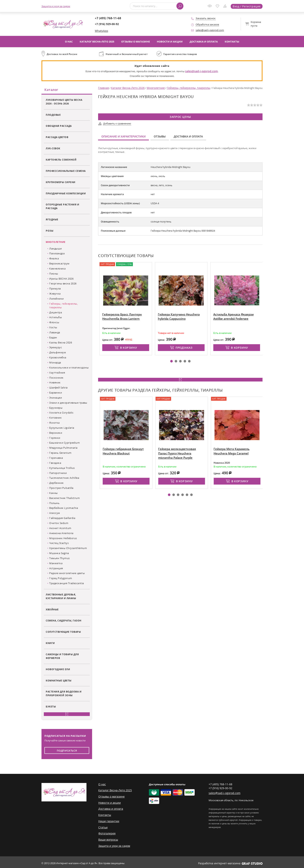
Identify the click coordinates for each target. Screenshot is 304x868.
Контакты (232, 42)
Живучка (55, 294)
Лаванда (55, 333)
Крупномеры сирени (61, 183)
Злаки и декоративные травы (68, 403)
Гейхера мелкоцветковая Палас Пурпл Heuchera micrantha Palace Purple (201, 451)
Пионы (54, 274)
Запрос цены (180, 116)
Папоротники (58, 473)
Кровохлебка (58, 358)
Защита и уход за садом (56, 6)
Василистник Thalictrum (64, 499)
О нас (69, 42)
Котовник (55, 418)
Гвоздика (55, 463)
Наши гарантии (108, 820)
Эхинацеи (56, 398)
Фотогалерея (106, 832)
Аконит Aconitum (60, 529)
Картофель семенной (61, 160)
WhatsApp (101, 31)
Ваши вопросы (107, 838)
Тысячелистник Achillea (64, 478)
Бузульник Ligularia (62, 428)
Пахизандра (57, 254)
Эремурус (56, 348)
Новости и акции (170, 42)
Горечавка (56, 458)
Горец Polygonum (61, 579)
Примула (55, 289)
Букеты (51, 707)
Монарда (55, 363)
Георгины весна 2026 (63, 284)
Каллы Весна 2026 (61, 343)
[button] (171, 360)
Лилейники (57, 299)
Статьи (102, 826)
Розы (50, 231)
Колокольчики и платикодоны (69, 368)
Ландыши (56, 249)
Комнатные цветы (59, 681)
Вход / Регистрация (247, 6)
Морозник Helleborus (63, 539)
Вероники (56, 433)
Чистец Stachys (59, 544)
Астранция (56, 569)
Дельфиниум (58, 353)
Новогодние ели (58, 670)
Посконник (56, 378)
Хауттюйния (57, 373)
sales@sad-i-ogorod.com (210, 30)
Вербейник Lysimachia (64, 508)
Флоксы (54, 323)
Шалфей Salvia (58, 388)
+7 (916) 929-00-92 (107, 24)
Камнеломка (57, 269)
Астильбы (56, 318)
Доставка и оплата (204, 42)
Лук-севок (53, 149)
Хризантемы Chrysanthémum (68, 549)
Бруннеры (56, 408)
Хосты (53, 328)
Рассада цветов (57, 138)
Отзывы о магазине (136, 42)
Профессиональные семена (66, 171)
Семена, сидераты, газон (64, 621)
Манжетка (56, 564)
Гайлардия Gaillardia (62, 519)
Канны (54, 494)
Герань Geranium (60, 453)
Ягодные (52, 220)
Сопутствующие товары (63, 632)
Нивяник (55, 383)
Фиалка (54, 259)
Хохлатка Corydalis (61, 413)
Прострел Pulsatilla (61, 488)
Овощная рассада (59, 126)
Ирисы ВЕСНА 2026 (61, 279)
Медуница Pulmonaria (63, 448)
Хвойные (52, 610)
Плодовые (53, 115)
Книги (50, 644)
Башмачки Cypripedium (64, 443)
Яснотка (54, 423)
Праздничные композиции (66, 194)
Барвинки (56, 393)
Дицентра (56, 313)
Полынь (54, 503)
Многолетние (56, 242)
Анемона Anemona (61, 534)
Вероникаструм (59, 264)
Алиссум (55, 514)
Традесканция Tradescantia (67, 584)
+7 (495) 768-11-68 (107, 18)
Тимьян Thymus (60, 559)
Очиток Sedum (59, 524)
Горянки (55, 438)
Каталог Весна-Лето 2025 (97, 42)
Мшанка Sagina (59, 554)
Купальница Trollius (62, 468)
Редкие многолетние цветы (67, 574)
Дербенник (57, 483)
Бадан (53, 338)
